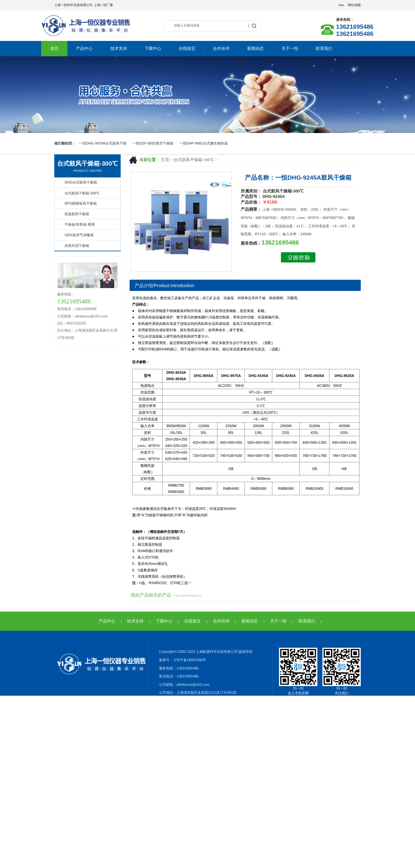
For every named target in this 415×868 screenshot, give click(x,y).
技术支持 (119, 48)
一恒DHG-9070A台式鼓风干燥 (103, 143)
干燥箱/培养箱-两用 (80, 224)
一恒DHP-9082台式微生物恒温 (204, 143)
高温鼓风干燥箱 (77, 214)
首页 (54, 48)
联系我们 (324, 48)
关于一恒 (290, 48)
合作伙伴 (221, 48)
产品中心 (84, 48)
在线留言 (187, 48)
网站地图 (354, 5)
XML (341, 5)
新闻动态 (255, 48)
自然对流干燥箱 (77, 246)
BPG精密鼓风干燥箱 (81, 203)
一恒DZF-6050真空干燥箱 (153, 143)
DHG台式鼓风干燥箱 (81, 182)
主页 (165, 160)
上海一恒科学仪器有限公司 (73, 5)
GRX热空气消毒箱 (79, 235)
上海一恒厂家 (103, 5)
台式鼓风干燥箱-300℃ (193, 160)
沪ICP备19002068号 (189, 660)
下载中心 (153, 48)
